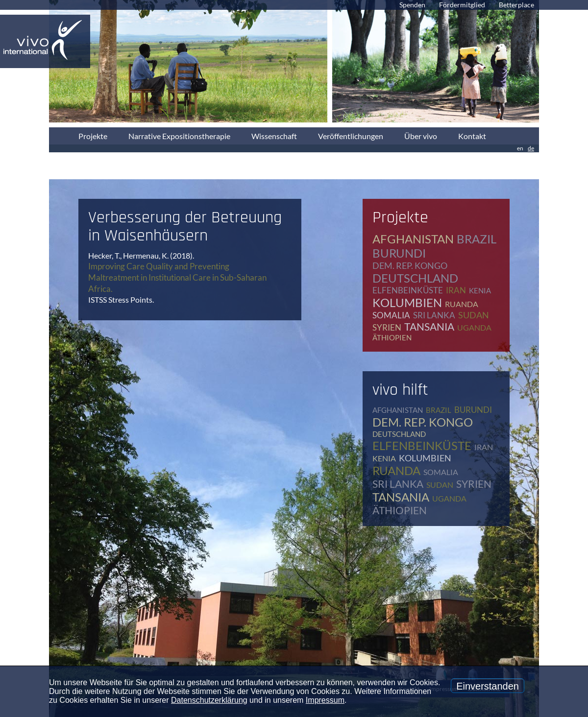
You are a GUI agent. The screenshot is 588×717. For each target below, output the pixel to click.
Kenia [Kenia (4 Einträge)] (480, 290)
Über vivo (421, 136)
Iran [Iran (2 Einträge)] (456, 290)
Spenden (412, 5)
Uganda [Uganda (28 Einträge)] (474, 327)
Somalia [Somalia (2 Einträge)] (391, 315)
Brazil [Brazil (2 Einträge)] (477, 239)
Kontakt (472, 136)
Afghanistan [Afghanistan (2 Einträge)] (413, 239)
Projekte (93, 136)
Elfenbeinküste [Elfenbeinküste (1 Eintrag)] (408, 290)
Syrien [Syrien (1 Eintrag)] (387, 327)
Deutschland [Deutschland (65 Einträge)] (415, 278)
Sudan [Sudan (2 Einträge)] (474, 315)
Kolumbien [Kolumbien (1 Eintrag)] (407, 302)
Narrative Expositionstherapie (179, 136)
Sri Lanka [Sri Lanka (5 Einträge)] (434, 315)
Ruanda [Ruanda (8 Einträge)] (462, 304)
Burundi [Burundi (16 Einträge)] (399, 253)
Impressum (325, 700)
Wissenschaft (274, 136)
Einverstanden (488, 686)
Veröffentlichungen (351, 136)
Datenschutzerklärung (209, 700)
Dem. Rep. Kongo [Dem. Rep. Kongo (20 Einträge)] (410, 265)
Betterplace (516, 5)
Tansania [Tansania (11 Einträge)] (429, 326)
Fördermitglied (462, 5)
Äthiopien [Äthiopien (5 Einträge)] (392, 337)
